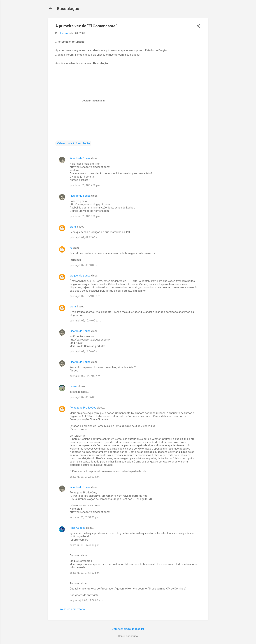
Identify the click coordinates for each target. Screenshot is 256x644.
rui (71, 248)
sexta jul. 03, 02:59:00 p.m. (85, 517)
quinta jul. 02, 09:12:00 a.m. (85, 237)
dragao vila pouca (80, 276)
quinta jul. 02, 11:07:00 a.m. (85, 376)
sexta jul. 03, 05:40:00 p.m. (85, 545)
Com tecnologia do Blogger (128, 629)
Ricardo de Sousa (80, 158)
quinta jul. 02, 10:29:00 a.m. (85, 296)
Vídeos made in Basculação (73, 143)
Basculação (68, 9)
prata (73, 227)
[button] (199, 26)
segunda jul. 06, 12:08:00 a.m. (87, 600)
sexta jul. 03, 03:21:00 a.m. (85, 477)
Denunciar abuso (128, 636)
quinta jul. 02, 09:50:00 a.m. (85, 265)
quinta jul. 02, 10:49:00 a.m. (85, 321)
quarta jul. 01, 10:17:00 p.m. (85, 185)
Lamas (74, 386)
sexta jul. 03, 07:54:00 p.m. (85, 573)
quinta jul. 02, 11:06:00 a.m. (85, 352)
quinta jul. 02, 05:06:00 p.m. (85, 397)
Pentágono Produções (83, 408)
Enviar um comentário (72, 609)
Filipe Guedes (77, 528)
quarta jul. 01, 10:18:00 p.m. (85, 216)
